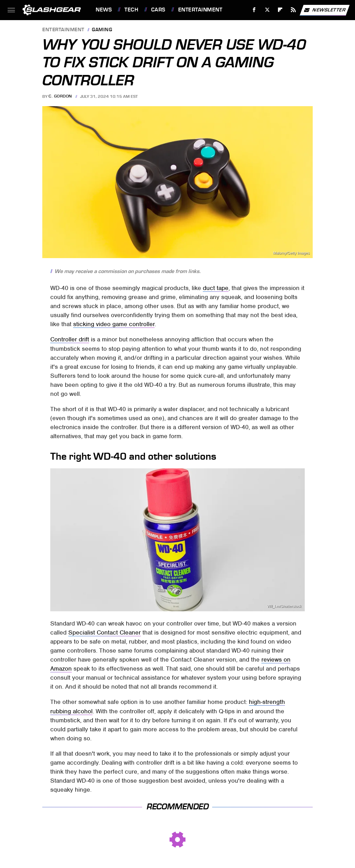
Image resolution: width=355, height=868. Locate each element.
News (104, 10)
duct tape (216, 288)
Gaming (102, 30)
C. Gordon (60, 96)
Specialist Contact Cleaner (105, 632)
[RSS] (293, 10)
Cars (158, 10)
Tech (131, 10)
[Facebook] (254, 10)
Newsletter (324, 10)
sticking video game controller (114, 324)
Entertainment (200, 10)
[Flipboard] (280, 10)
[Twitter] (267, 10)
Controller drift (70, 339)
